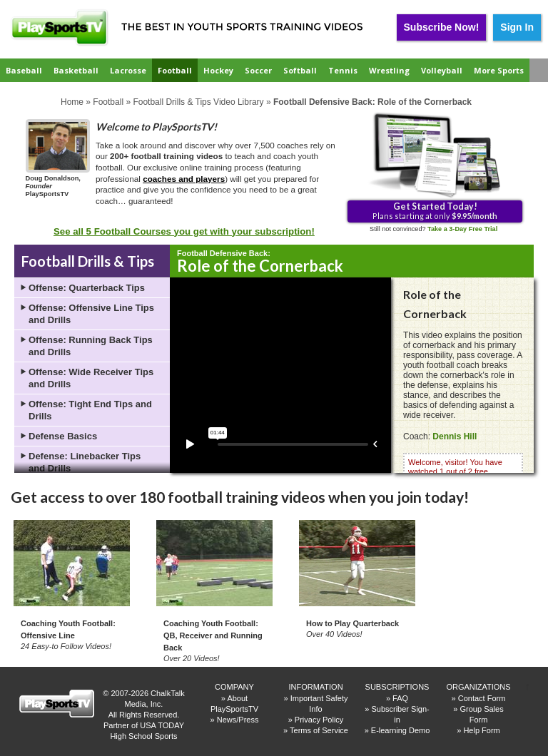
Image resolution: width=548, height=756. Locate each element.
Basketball (76, 70)
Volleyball (442, 70)
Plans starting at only (435, 210)
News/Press (238, 720)
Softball (300, 70)
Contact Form (482, 698)
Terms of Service (319, 730)
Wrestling (389, 70)
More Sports (499, 70)
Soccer (258, 70)
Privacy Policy (319, 720)
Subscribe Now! (442, 27)
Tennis (343, 70)
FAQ (400, 698)
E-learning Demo (401, 730)
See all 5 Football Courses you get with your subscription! (184, 231)
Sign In (517, 27)
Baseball (24, 70)
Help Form (481, 730)
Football (175, 70)
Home (72, 102)
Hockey (218, 70)
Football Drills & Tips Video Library (198, 102)
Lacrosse (128, 70)
